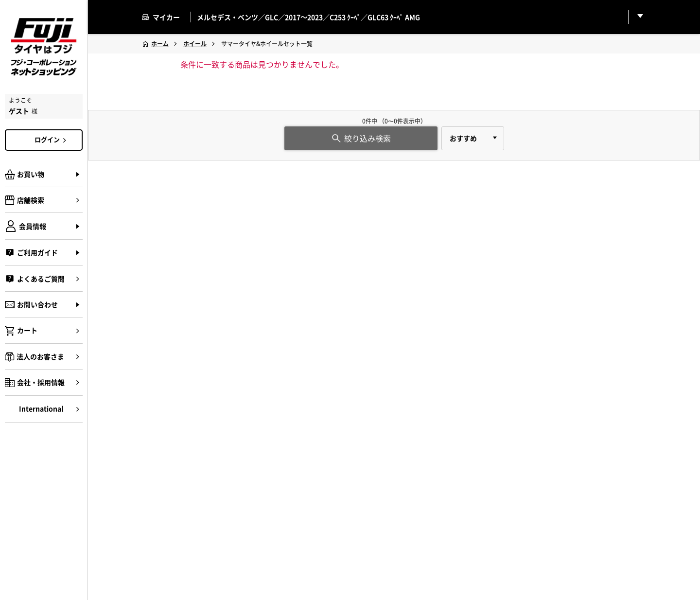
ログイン (52, 140)
